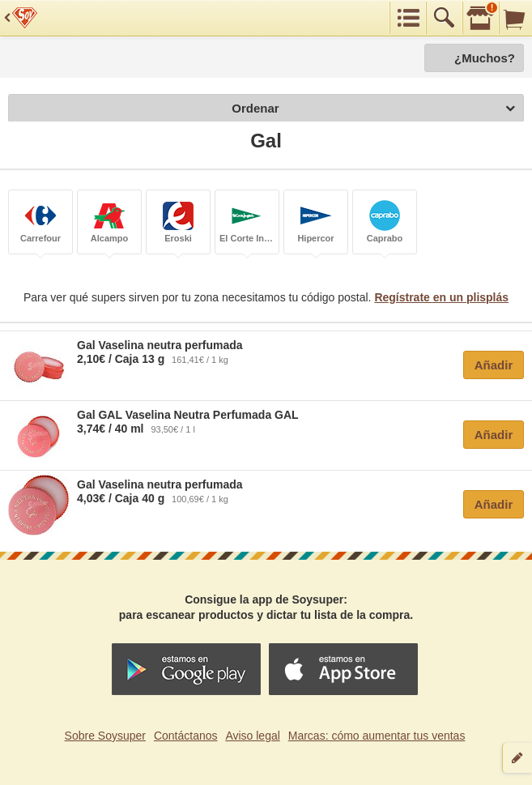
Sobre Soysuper (105, 736)
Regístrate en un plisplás (441, 297)
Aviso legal (252, 736)
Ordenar (373, 109)
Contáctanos (186, 736)
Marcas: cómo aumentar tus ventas (377, 736)
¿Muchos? (485, 58)
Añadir (494, 365)
